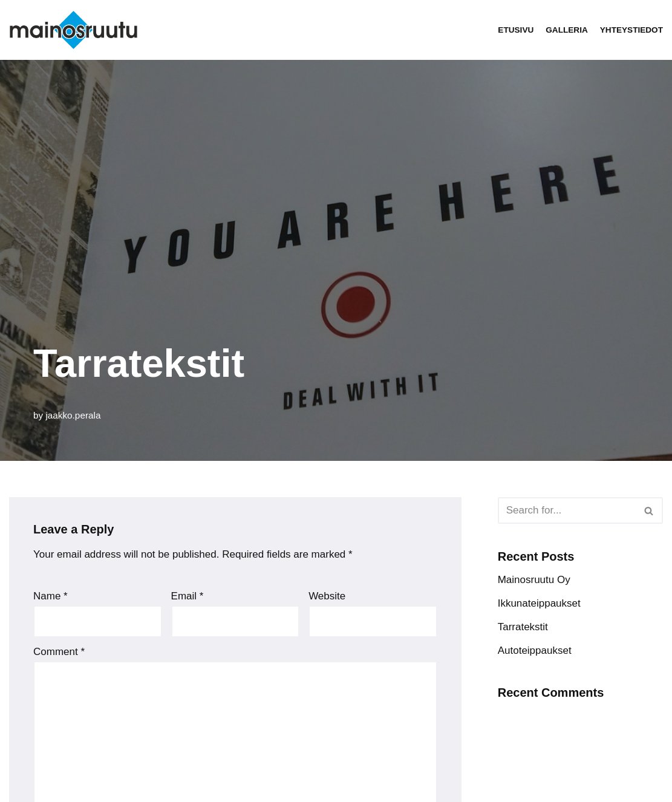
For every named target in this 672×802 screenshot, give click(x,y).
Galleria (566, 30)
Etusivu (516, 30)
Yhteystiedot (631, 30)
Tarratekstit (523, 627)
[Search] (567, 510)
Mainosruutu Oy (534, 580)
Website (327, 596)
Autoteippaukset (535, 650)
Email (188, 596)
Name (51, 596)
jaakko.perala (73, 415)
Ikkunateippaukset (539, 603)
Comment (59, 652)
